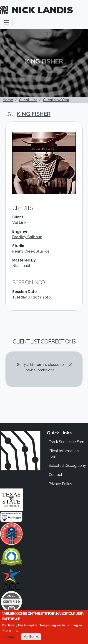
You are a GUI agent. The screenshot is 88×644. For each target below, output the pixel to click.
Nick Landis (43, 10)
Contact (55, 475)
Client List (28, 100)
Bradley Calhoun (27, 237)
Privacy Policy (60, 484)
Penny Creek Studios (31, 251)
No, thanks (31, 637)
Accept (10, 637)
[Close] (70, 365)
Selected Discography (67, 466)
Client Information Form (64, 454)
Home (8, 100)
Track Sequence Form (67, 442)
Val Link (19, 223)
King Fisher (34, 114)
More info (10, 631)
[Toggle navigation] (6, 22)
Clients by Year (56, 100)
